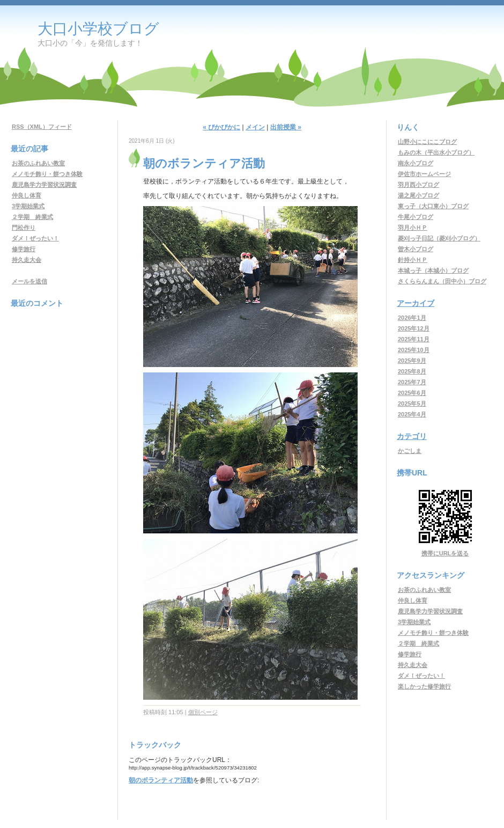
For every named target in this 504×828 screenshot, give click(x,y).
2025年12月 (414, 328)
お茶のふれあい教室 (38, 163)
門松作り (24, 228)
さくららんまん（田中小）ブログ (442, 281)
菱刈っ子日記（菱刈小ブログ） (439, 238)
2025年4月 (412, 414)
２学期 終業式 (32, 217)
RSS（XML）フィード (42, 127)
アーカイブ (416, 303)
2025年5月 (412, 404)
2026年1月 (412, 318)
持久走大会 (27, 260)
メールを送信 (29, 281)
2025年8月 (412, 371)
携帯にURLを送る (445, 553)
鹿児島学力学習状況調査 (44, 185)
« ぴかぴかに (221, 127)
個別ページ (203, 712)
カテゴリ (412, 436)
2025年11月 (414, 339)
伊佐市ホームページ (424, 174)
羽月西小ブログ (418, 185)
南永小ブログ (416, 163)
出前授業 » (286, 127)
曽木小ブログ (416, 249)
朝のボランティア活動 (161, 780)
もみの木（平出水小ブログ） (436, 152)
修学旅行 (24, 249)
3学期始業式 (28, 206)
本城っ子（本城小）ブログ (433, 270)
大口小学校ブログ (98, 29)
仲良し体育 (27, 195)
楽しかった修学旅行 (424, 686)
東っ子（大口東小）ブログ (433, 206)
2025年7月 (412, 382)
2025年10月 (414, 350)
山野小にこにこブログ (427, 142)
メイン (255, 127)
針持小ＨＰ (413, 260)
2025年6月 (412, 393)
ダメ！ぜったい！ (35, 238)
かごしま (410, 451)
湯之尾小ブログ (418, 195)
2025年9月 (412, 361)
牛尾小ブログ (416, 217)
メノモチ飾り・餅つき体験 (47, 174)
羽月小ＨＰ (413, 228)
